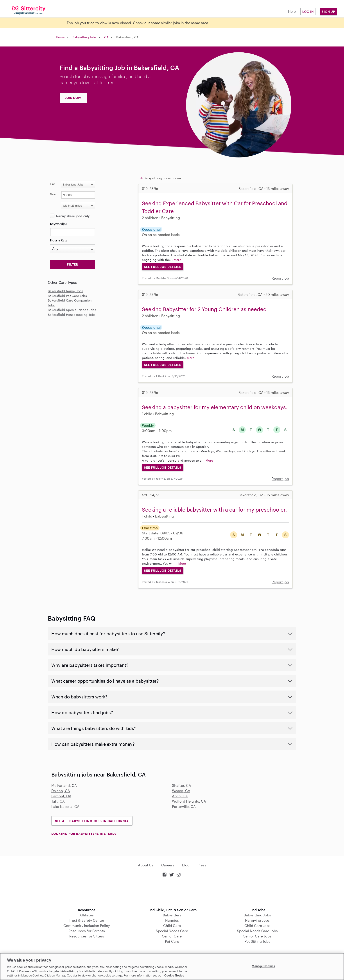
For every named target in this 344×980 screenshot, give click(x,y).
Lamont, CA (61, 796)
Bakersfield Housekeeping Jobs (72, 315)
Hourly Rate (59, 240)
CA (106, 37)
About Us (146, 865)
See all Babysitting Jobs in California (92, 821)
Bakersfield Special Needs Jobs (72, 310)
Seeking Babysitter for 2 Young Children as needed (204, 309)
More (178, 260)
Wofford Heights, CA (189, 801)
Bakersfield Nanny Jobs (66, 291)
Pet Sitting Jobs (257, 941)
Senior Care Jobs (257, 936)
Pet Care (172, 941)
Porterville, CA (184, 806)
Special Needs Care (172, 931)
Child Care (172, 926)
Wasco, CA (181, 791)
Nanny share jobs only (73, 216)
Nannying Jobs (257, 920)
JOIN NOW (73, 98)
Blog (186, 865)
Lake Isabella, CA (65, 806)
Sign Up (328, 12)
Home (60, 37)
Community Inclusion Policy (87, 926)
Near (53, 194)
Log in (308, 12)
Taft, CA (58, 801)
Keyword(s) (58, 224)
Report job (280, 278)
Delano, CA (61, 791)
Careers (168, 865)
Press (202, 865)
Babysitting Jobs (84, 37)
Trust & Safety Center (87, 920)
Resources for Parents (87, 931)
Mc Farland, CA (64, 785)
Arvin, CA (180, 796)
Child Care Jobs (257, 926)
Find (53, 184)
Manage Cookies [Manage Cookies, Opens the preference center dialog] (263, 966)
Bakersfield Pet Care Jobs (67, 296)
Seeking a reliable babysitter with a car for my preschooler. (214, 510)
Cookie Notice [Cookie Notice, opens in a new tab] (174, 975)
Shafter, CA (182, 785)
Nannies (172, 920)
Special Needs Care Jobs (257, 931)
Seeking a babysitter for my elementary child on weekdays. (215, 407)
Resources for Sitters (87, 936)
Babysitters (172, 915)
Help (292, 11)
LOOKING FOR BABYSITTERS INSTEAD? (84, 834)
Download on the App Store (172, 893)
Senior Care (172, 936)
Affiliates (87, 915)
